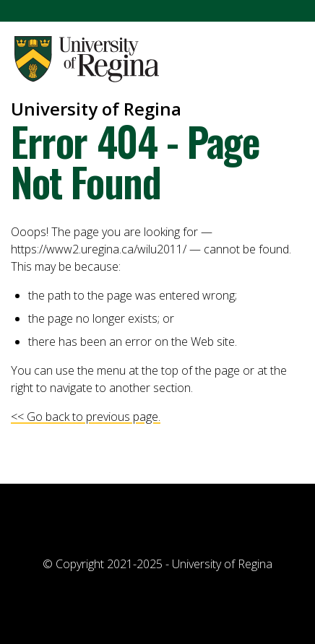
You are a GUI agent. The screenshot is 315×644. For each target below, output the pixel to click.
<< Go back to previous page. (86, 417)
